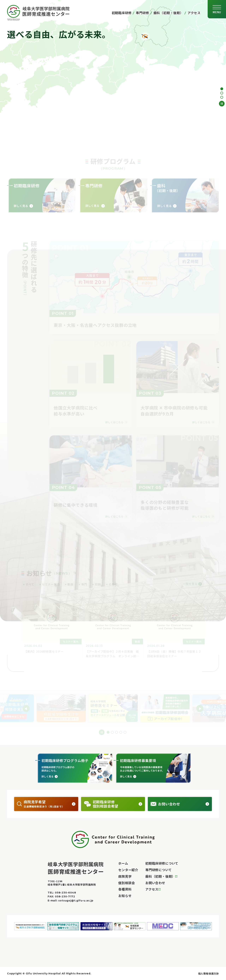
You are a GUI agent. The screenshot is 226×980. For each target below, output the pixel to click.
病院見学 (125, 876)
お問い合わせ (155, 883)
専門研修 (142, 13)
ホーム (123, 863)
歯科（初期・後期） (168, 13)
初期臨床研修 (122, 13)
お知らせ (125, 896)
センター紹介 (128, 870)
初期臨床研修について (162, 863)
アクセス (194, 13)
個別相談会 (127, 883)
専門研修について (158, 870)
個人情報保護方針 (209, 973)
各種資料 (125, 889)
